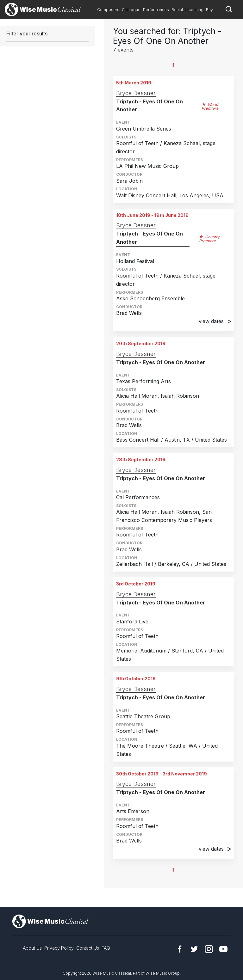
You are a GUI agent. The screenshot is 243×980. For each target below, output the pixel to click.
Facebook (180, 949)
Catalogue (131, 10)
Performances (156, 10)
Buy (209, 10)
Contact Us (88, 948)
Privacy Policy (59, 948)
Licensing (194, 10)
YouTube (223, 949)
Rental (177, 10)
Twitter (194, 949)
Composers (108, 10)
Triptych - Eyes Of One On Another (150, 106)
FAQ (106, 948)
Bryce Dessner (136, 93)
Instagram (209, 949)
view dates (215, 321)
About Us (32, 948)
